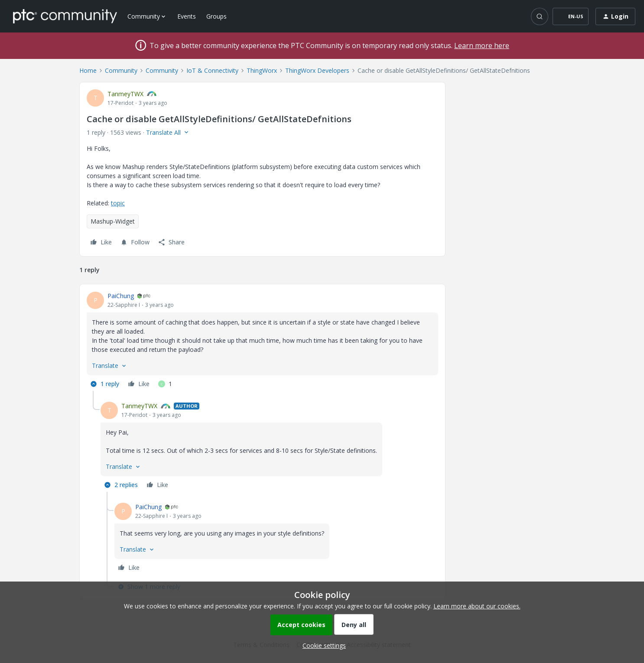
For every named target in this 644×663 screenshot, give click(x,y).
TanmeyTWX (125, 94)
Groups (216, 16)
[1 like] (165, 384)
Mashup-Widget (113, 221)
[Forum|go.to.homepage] (65, 16)
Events (187, 16)
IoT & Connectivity (212, 70)
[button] (571, 16)
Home (88, 70)
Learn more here (482, 45)
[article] (262, 341)
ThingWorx (262, 70)
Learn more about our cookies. (477, 606)
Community (121, 70)
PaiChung (121, 296)
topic (118, 203)
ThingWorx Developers (317, 70)
